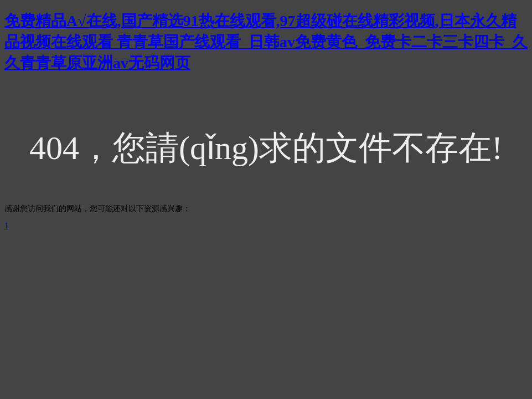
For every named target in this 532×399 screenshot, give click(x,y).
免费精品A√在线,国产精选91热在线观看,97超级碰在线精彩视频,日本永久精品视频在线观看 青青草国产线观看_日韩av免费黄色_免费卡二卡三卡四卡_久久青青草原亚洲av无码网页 (266, 42)
